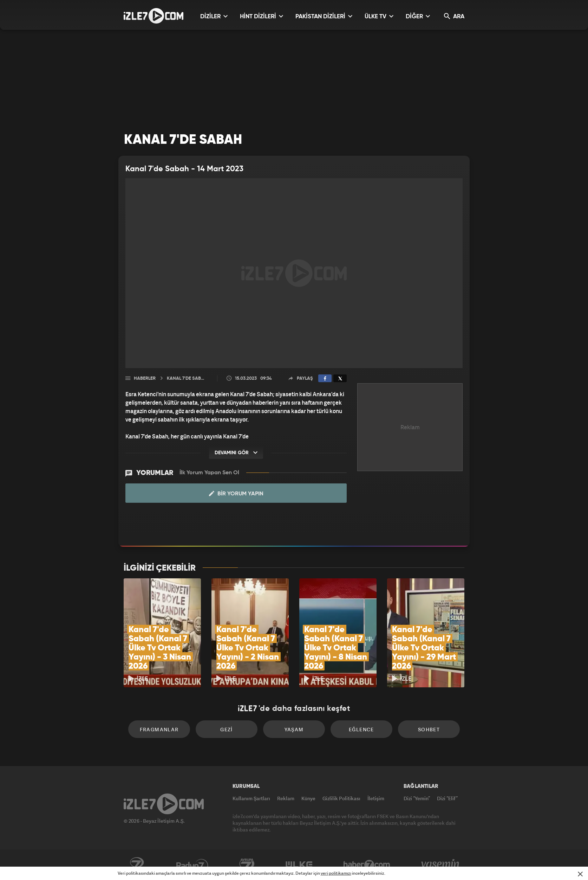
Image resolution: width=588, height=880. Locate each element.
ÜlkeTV (299, 865)
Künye (308, 798)
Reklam (286, 798)
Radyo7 (192, 865)
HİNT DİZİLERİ (262, 16)
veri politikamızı (336, 873)
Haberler (145, 378)
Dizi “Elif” (447, 798)
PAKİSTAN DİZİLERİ (324, 16)
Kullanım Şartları (251, 798)
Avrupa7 (247, 865)
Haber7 (367, 865)
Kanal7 (137, 865)
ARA (454, 16)
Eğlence (361, 729)
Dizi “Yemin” (417, 798)
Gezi (227, 729)
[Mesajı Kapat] (580, 874)
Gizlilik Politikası (341, 798)
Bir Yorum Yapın (236, 494)
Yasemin (441, 865)
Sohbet (429, 729)
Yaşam (294, 729)
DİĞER (418, 16)
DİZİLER (214, 16)
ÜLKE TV (379, 16)
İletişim (376, 798)
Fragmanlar (159, 729)
